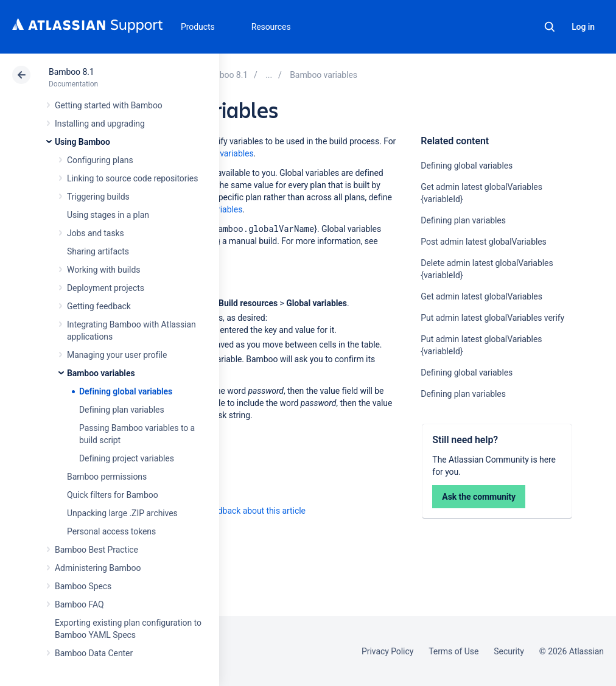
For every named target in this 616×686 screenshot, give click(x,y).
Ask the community (479, 497)
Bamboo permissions (107, 477)
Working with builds (103, 270)
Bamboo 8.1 (72, 72)
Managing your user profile (117, 355)
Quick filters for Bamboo (113, 495)
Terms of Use (453, 651)
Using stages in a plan (108, 215)
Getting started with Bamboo (109, 105)
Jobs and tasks (96, 233)
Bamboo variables (101, 373)
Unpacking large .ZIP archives (122, 513)
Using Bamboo (82, 142)
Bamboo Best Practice (96, 550)
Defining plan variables (122, 410)
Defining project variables (127, 458)
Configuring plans (100, 160)
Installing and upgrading (100, 124)
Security (509, 651)
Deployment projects (106, 288)
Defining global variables (126, 391)
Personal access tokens (111, 531)
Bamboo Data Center (94, 653)
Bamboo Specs (83, 586)
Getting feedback (99, 306)
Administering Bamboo (98, 568)
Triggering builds (98, 197)
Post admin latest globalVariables (483, 242)
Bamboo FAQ (79, 604)
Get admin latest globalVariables (481, 296)
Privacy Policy (387, 651)
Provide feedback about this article (241, 511)
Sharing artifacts (98, 251)
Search (550, 27)
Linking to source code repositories (132, 178)
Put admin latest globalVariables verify (492, 318)
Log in (583, 27)
